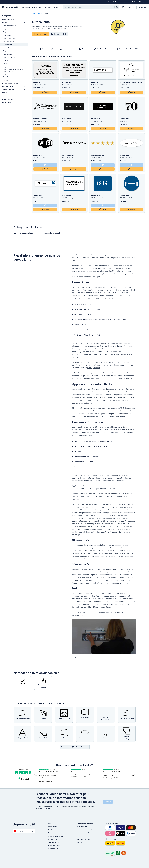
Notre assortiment (54, 833)
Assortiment (38, 7)
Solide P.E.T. (7, 77)
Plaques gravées (8, 74)
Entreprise (143, 2)
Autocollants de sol (52, 233)
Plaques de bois (8, 29)
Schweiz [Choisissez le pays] (19, 831)
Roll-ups (6, 80)
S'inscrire (108, 802)
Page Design (25, 7)
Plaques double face (9, 57)
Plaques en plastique (9, 26)
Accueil (34, 13)
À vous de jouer (45, 35)
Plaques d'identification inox (12, 67)
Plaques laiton (7, 54)
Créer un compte (53, 842)
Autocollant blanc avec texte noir (131, 82)
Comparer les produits (55, 836)
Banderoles (7, 48)
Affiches (6, 60)
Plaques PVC (7, 35)
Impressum (80, 842)
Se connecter (52, 839)
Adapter (45, 92)
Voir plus (75, 657)
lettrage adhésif (93, 368)
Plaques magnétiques (10, 51)
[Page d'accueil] (28, 824)
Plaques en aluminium (10, 32)
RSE (78, 836)
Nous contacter (82, 826)
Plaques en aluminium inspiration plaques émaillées (13, 70)
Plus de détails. (46, 809)
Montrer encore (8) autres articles (75, 747)
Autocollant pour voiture (23, 233)
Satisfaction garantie (84, 839)
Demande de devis (51, 7)
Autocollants (38, 82)
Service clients (53, 849)
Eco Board (6, 64)
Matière (40, 13)
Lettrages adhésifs (9, 41)
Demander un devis (54, 845)
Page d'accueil (53, 826)
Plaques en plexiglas (9, 38)
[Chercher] (88, 7)
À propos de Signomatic (85, 830)
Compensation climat (84, 833)
